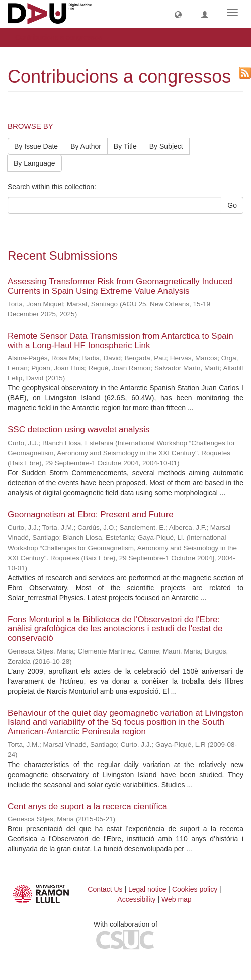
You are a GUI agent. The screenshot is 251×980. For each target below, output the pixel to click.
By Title (125, 146)
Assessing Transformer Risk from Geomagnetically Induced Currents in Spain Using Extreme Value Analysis (120, 286)
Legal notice (147, 889)
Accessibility (136, 899)
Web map (177, 899)
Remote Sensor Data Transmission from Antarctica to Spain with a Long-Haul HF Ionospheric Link (120, 341)
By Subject (166, 146)
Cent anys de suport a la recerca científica (88, 806)
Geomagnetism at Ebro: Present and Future (91, 515)
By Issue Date (36, 146)
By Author (86, 146)
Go (232, 205)
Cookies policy (195, 889)
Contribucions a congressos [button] (62, 37)
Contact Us (105, 889)
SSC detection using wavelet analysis (79, 430)
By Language (34, 163)
